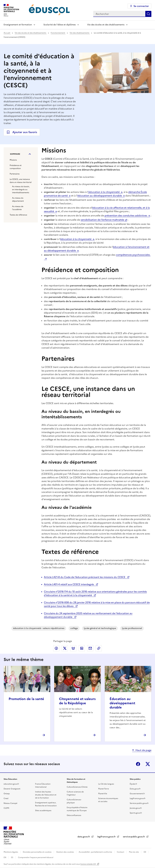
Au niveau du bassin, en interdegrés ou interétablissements (21, 190)
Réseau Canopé (10, 803)
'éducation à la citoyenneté (104, 192)
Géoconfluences (74, 815)
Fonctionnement (58, 33)
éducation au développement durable (100, 196)
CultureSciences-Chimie (77, 787)
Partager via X (65, 648)
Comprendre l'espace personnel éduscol (36, 857)
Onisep (7, 794)
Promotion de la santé (26, 699)
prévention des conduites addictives (126, 215)
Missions (13, 160)
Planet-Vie (103, 794)
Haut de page (143, 750)
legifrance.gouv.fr (107, 837)
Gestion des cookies (65, 852)
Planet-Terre (104, 789)
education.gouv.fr (11, 784)
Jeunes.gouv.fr (136, 808)
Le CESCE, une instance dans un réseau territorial (21, 181)
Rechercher (148, 14)
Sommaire (15, 154)
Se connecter (141, 6)
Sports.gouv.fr (136, 813)
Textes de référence (18, 215)
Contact (121, 852)
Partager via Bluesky (73, 648)
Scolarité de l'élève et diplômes (60, 25)
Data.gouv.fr (135, 789)
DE (145, 852)
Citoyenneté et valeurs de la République (77, 701)
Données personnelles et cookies (37, 852)
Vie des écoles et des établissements (106, 25)
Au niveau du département (18, 199)
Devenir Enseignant (12, 789)
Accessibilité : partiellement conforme (96, 852)
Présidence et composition (16, 167)
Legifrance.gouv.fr (138, 798)
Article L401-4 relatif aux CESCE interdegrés (69, 584)
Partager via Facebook (56, 648)
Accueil (7, 33)
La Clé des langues (106, 784)
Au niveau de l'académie (18, 208)
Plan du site (134, 852)
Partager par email (90, 648)
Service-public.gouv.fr (139, 803)
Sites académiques (43, 811)
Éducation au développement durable (122, 703)
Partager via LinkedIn (82, 648)
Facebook (138, 764)
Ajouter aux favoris (25, 132)
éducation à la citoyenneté (76, 239)
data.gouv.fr (84, 837)
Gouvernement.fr (137, 794)
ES (12, 857)
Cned (6, 798)
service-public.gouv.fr (134, 837)
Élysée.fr (133, 784)
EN (5, 857)
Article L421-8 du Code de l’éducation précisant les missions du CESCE (85, 577)
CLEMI (6, 808)
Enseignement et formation (18, 25)
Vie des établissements (80, 33)
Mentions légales (11, 852)
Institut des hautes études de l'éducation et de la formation (46, 795)
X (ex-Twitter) (148, 764)
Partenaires (15, 174)
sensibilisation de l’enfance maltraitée (102, 220)
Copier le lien (99, 648)
